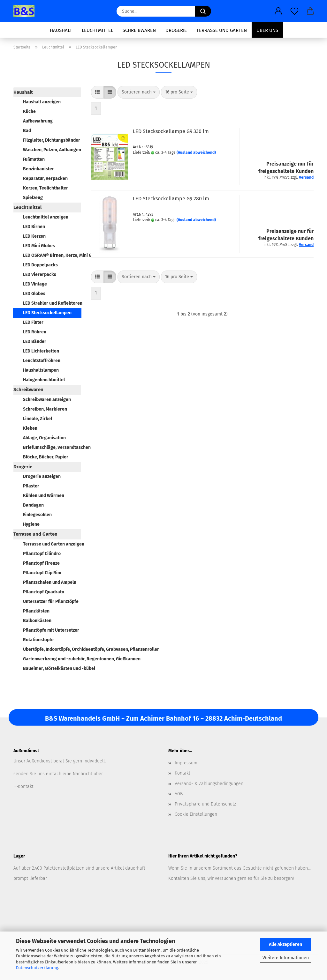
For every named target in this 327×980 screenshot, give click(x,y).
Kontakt (183, 773)
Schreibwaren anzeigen (47, 400)
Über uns (267, 30)
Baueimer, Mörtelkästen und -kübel (52, 668)
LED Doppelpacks (40, 265)
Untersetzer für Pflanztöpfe (51, 601)
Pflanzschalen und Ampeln (50, 582)
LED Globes (34, 294)
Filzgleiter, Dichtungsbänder (52, 140)
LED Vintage (35, 284)
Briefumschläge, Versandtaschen (52, 447)
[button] (278, 11)
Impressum (186, 763)
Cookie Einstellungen (196, 814)
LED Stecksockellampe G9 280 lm (171, 199)
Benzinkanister (38, 169)
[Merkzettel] (294, 11)
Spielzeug (33, 198)
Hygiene (31, 524)
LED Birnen (34, 227)
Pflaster (31, 486)
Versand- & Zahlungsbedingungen (209, 784)
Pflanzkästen (36, 611)
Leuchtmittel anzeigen (46, 217)
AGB (179, 794)
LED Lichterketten (41, 351)
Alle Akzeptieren (285, 944)
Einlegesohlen (37, 515)
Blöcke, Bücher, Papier (46, 457)
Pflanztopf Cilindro (42, 554)
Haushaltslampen (41, 370)
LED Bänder (35, 342)
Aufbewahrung (38, 121)
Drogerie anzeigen (42, 476)
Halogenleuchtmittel (44, 380)
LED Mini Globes (39, 246)
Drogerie (176, 30)
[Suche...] (203, 11)
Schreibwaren (139, 30)
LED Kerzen (34, 236)
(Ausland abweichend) (196, 152)
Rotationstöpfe (38, 640)
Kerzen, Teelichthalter (46, 188)
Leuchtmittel (97, 30)
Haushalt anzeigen (42, 102)
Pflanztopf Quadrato (44, 592)
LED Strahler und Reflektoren (52, 303)
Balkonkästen (37, 621)
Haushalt (61, 30)
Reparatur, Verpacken (45, 178)
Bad (27, 131)
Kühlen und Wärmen (44, 496)
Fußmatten (34, 159)
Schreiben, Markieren (45, 409)
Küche (29, 111)
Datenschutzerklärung (37, 968)
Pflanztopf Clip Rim (42, 573)
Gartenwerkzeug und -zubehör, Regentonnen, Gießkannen (52, 659)
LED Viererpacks (40, 275)
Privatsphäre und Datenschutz (205, 804)
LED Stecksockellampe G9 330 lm (171, 131)
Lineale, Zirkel (38, 419)
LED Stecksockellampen (47, 313)
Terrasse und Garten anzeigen (52, 544)
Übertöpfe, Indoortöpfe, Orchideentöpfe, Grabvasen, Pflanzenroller (52, 649)
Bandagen (33, 505)
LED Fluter (33, 322)
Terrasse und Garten (222, 30)
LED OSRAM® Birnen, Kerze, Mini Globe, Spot (52, 255)
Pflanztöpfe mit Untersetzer (51, 630)
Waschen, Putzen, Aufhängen (52, 150)
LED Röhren (35, 332)
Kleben (30, 428)
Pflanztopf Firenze (41, 563)
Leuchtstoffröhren (42, 361)
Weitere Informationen (286, 958)
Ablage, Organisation (44, 438)
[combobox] (139, 92)
